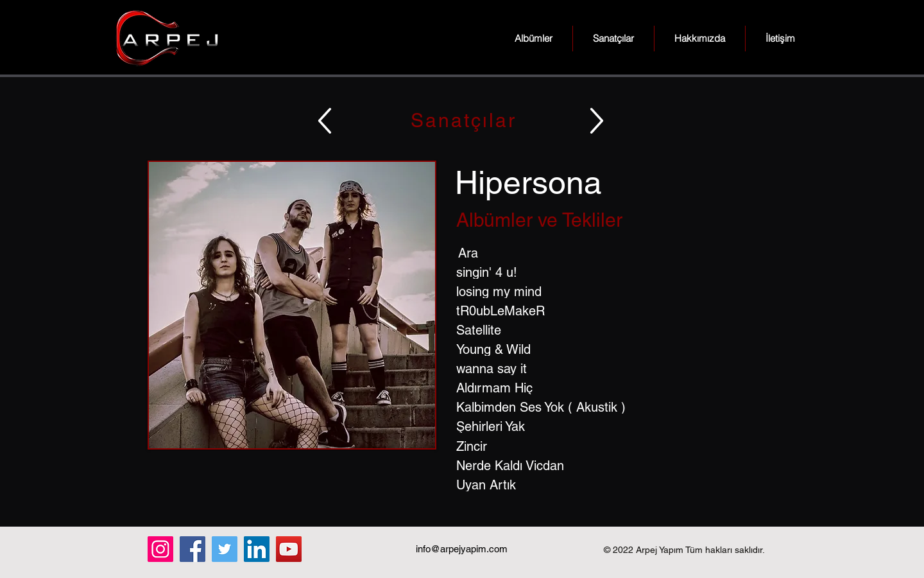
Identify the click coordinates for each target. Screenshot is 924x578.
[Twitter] (225, 549)
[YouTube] (289, 549)
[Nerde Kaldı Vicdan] (617, 466)
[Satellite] (617, 330)
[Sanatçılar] (462, 120)
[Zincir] (617, 446)
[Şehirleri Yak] (617, 426)
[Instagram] (160, 549)
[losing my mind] (617, 292)
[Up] (325, 120)
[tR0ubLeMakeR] (617, 311)
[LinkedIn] (257, 549)
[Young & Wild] (617, 349)
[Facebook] (193, 549)
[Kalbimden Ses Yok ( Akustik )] (617, 407)
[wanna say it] (617, 369)
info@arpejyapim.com (462, 549)
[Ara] (617, 253)
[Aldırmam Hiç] (617, 388)
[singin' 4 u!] (617, 272)
